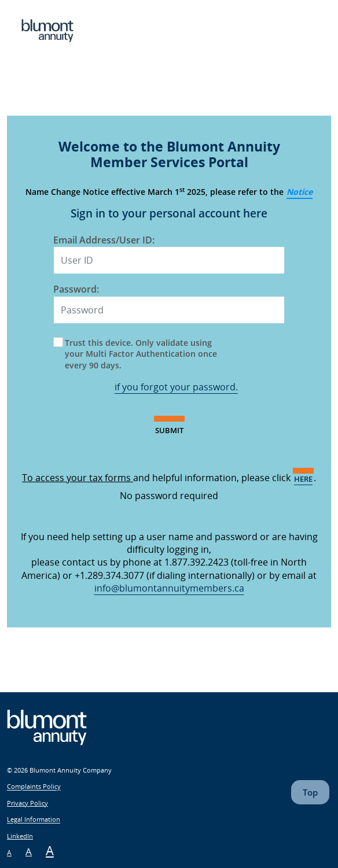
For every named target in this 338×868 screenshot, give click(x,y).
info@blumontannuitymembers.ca (169, 588)
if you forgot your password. (176, 387)
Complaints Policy (34, 787)
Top (310, 792)
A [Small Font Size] (9, 853)
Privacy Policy (27, 803)
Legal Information (34, 820)
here (303, 479)
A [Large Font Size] (50, 850)
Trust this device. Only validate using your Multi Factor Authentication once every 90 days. (141, 354)
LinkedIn (20, 836)
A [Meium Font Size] (29, 852)
